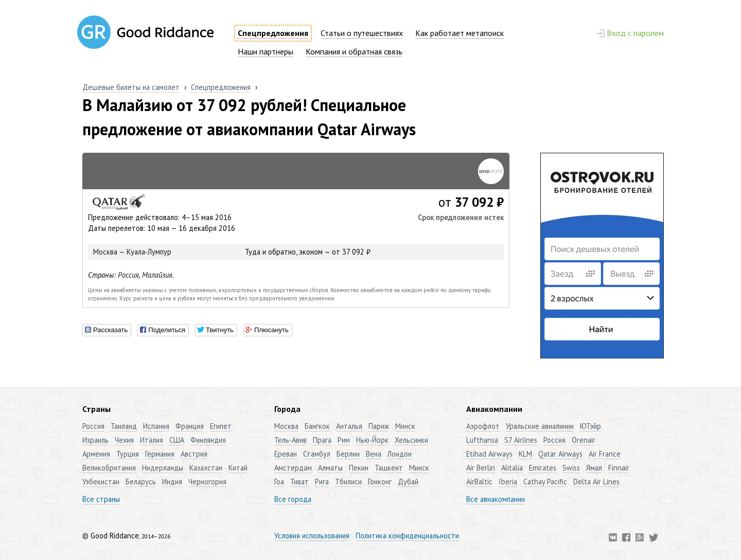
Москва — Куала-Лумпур (132, 252)
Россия (128, 275)
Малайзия (157, 275)
